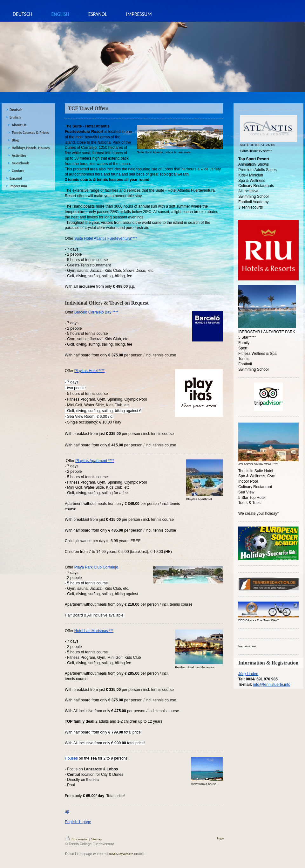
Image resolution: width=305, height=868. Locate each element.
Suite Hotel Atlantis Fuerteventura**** (106, 238)
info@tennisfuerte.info (272, 685)
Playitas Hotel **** (89, 371)
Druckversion (77, 839)
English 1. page (78, 822)
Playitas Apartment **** (95, 461)
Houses (71, 758)
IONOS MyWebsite (121, 854)
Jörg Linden (248, 674)
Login (220, 838)
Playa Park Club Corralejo (96, 567)
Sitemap (96, 839)
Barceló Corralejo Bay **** (96, 312)
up (67, 811)
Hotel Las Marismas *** (94, 631)
